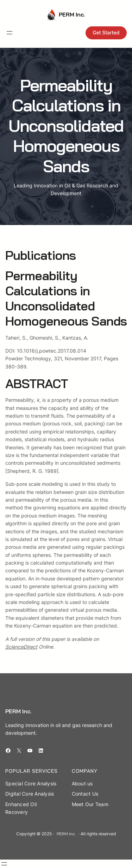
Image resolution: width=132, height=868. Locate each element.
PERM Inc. (72, 14)
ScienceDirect (21, 647)
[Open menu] (10, 33)
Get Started (106, 33)
